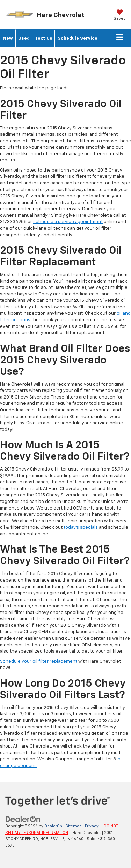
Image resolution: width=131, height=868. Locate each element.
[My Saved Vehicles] (120, 16)
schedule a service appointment (68, 222)
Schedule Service (78, 38)
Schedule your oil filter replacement (39, 661)
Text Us (44, 38)
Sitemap (74, 826)
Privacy (92, 826)
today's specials (81, 527)
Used (24, 38)
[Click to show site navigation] (120, 38)
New (8, 38)
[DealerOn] (23, 819)
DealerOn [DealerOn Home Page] (53, 826)
